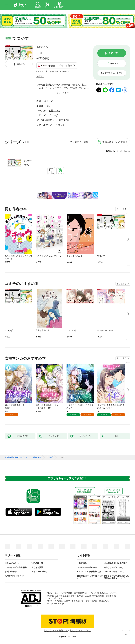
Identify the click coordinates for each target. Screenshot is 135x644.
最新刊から (124, 151)
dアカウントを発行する (56, 630)
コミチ (50, 106)
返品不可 (40, 77)
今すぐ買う (114, 53)
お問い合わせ (11, 572)
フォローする (48, 47)
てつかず (28, 161)
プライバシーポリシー (87, 567)
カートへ (114, 63)
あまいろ (41, 47)
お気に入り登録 (80, 142)
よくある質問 (37, 567)
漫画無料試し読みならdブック (16, 457)
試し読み (21, 64)
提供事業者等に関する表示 (115, 563)
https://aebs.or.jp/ (56, 603)
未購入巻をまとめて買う (115, 142)
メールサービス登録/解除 (16, 567)
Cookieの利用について (114, 572)
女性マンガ (54, 111)
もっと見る (121, 209)
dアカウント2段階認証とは (89, 572)
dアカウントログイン (14, 576)
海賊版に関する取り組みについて (90, 577)
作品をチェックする (114, 73)
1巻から (110, 151)
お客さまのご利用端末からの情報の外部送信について (116, 577)
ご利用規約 (82, 563)
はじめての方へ (12, 563)
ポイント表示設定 (39, 572)
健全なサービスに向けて (115, 567)
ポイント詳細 (66, 65)
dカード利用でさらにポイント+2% (52, 71)
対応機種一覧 (37, 563)
